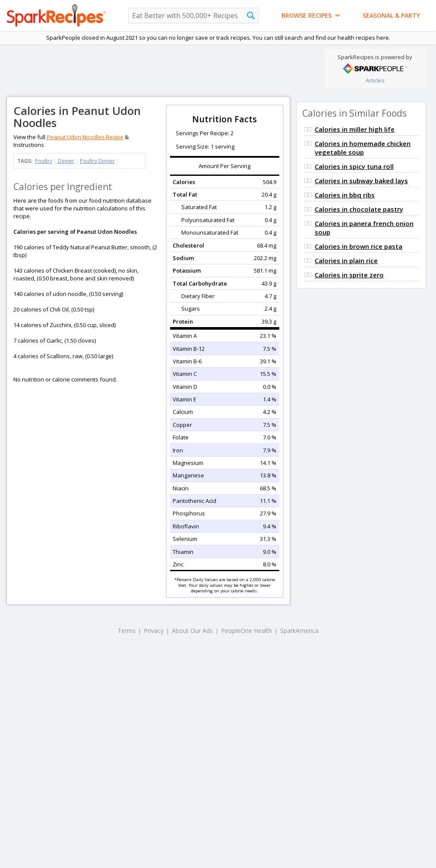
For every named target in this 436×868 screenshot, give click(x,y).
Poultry (44, 161)
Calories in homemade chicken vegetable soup (363, 148)
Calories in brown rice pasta (359, 246)
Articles (375, 80)
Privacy (154, 631)
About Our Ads (192, 631)
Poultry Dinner (97, 161)
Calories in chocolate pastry (359, 209)
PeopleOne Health (246, 631)
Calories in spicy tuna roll (354, 166)
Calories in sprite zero (349, 275)
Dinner (66, 161)
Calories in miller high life (355, 129)
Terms (126, 631)
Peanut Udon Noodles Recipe (85, 137)
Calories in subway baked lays (361, 181)
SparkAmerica (299, 631)
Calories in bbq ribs (345, 195)
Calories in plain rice (346, 261)
